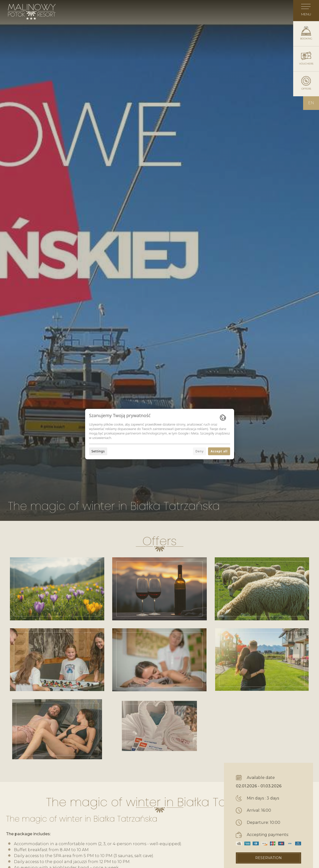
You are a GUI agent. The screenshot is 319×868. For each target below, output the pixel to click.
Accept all (219, 451)
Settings (98, 451)
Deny (199, 451)
